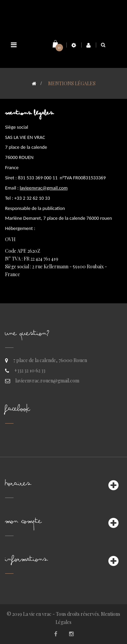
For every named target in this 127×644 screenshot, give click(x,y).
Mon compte (23, 523)
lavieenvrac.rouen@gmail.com (47, 381)
